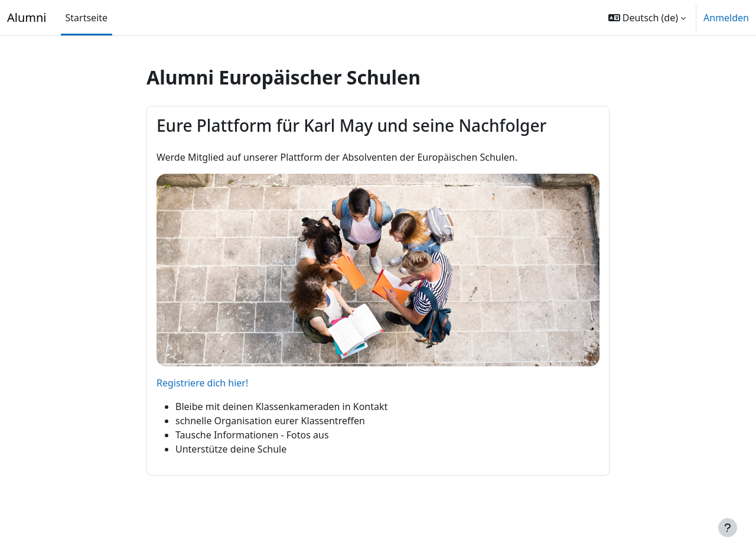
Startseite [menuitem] (87, 18)
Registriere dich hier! (202, 383)
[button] (647, 18)
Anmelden (726, 18)
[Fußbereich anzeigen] (728, 528)
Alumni (27, 17)
